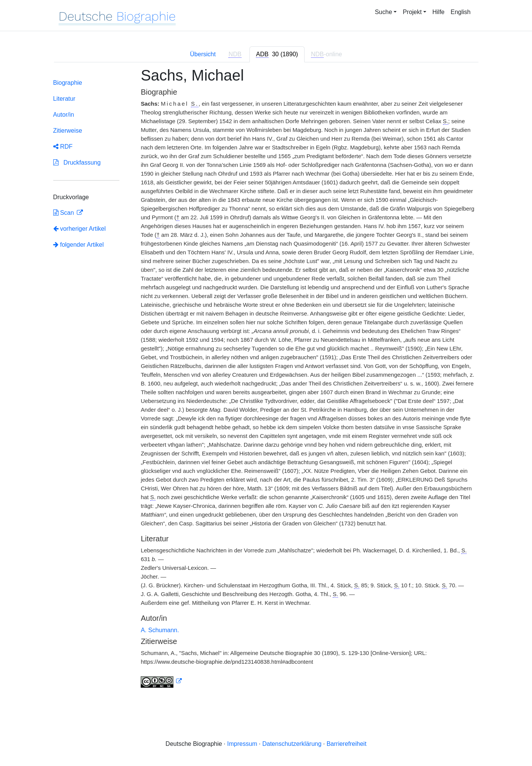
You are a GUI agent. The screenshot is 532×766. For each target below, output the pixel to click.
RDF (63, 147)
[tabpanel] (266, 382)
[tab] (277, 54)
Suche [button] (384, 12)
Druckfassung (77, 163)
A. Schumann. (160, 630)
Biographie (68, 83)
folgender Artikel (79, 245)
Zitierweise (68, 131)
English (461, 12)
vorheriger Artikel (80, 229)
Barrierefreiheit (347, 744)
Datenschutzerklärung (292, 744)
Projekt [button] (412, 12)
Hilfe (438, 12)
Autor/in (64, 115)
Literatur (64, 99)
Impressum (242, 744)
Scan (64, 213)
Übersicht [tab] (203, 54)
